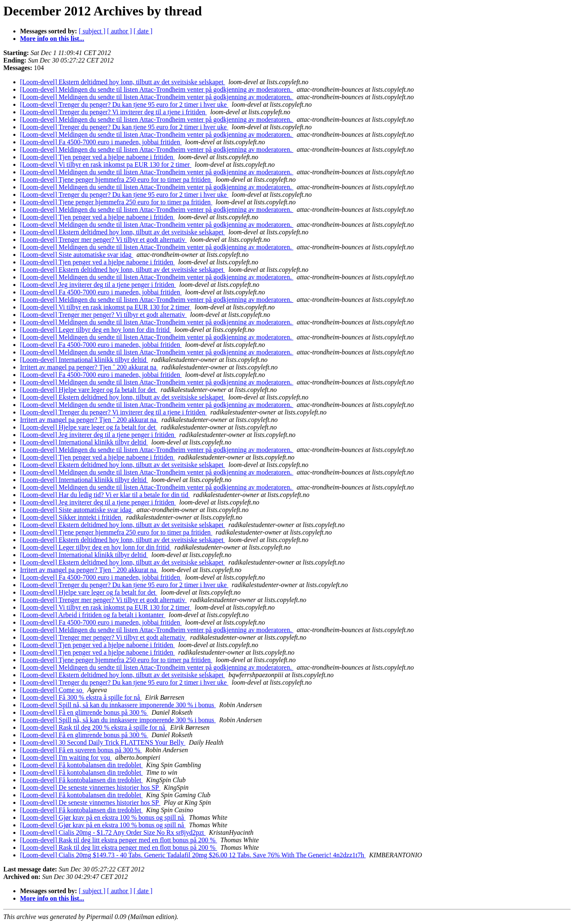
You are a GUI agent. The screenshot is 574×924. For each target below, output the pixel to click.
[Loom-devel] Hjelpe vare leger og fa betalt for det (89, 390)
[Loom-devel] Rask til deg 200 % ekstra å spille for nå (93, 727)
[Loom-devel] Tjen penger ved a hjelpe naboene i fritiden (98, 157)
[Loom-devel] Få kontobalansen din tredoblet (81, 765)
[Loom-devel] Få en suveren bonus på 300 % (81, 750)
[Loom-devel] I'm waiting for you (66, 757)
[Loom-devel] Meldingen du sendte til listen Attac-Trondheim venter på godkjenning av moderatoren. (157, 89)
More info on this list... (52, 39)
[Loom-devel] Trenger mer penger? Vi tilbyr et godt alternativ (103, 240)
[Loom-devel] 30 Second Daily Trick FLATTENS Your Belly (103, 742)
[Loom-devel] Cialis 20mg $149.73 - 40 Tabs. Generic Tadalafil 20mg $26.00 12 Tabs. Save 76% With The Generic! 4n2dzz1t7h (193, 855)
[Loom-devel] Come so (52, 690)
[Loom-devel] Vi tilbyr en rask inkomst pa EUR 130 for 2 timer (106, 164)
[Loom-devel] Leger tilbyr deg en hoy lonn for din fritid (96, 330)
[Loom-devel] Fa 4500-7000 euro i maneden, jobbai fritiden (101, 142)
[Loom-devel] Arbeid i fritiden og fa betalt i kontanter (93, 615)
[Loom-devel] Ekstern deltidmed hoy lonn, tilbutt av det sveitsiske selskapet (123, 82)
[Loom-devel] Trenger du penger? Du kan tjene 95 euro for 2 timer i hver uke (124, 104)
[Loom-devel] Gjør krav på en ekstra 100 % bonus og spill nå (103, 817)
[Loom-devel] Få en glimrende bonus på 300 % (84, 712)
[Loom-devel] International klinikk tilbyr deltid (84, 360)
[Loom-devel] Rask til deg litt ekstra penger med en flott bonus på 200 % (119, 840)
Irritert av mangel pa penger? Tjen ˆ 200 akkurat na (89, 367)
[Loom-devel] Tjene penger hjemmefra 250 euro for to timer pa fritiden (116, 180)
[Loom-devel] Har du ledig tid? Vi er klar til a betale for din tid (105, 495)
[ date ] (143, 31)
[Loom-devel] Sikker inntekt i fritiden (71, 517)
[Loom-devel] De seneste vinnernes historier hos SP (90, 787)
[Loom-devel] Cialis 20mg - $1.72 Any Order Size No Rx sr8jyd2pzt (113, 832)
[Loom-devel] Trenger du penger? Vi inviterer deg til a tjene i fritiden (113, 112)
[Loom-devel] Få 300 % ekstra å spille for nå (81, 697)
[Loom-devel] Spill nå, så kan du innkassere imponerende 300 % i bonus (118, 705)
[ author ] (120, 31)
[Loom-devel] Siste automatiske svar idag (76, 255)
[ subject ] (92, 31)
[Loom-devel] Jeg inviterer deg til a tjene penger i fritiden (98, 285)
